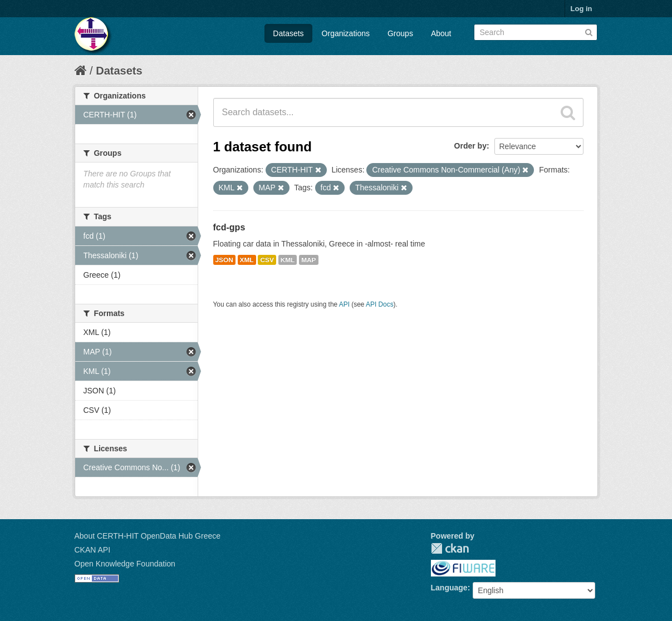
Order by (470, 146)
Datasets (288, 33)
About (441, 33)
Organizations (346, 33)
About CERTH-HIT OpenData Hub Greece (148, 536)
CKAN (450, 548)
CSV (267, 260)
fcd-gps (229, 227)
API (344, 304)
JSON (224, 260)
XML (247, 260)
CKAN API (93, 550)
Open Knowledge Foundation (125, 564)
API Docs (380, 304)
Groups (400, 33)
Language (449, 588)
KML (288, 260)
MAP (308, 260)
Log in (582, 9)
